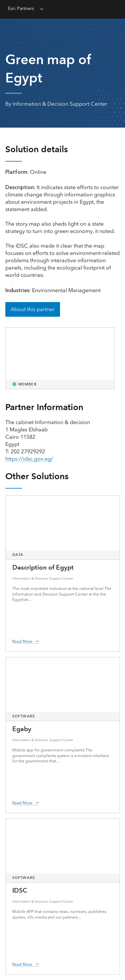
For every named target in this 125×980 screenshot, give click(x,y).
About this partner (33, 309)
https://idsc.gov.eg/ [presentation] (29, 459)
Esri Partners (21, 8)
